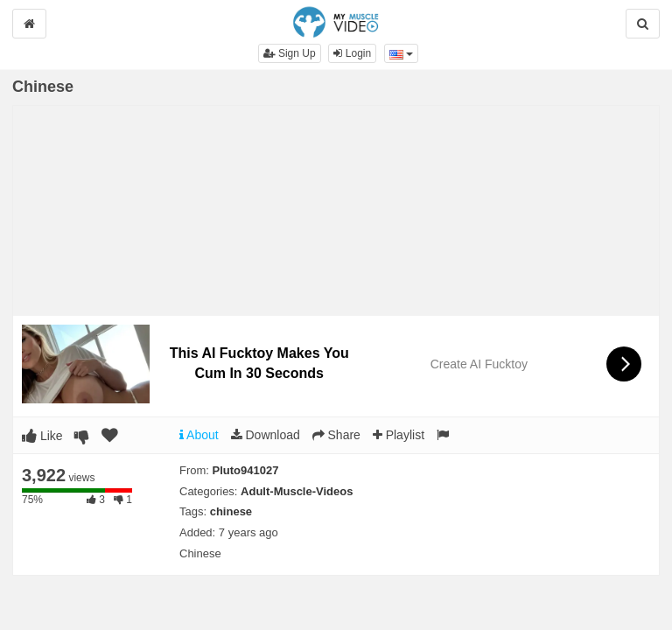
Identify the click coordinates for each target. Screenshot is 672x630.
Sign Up (290, 53)
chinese (231, 511)
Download (266, 435)
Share (336, 435)
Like (42, 436)
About (199, 435)
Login (352, 53)
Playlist (399, 435)
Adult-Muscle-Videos (297, 491)
